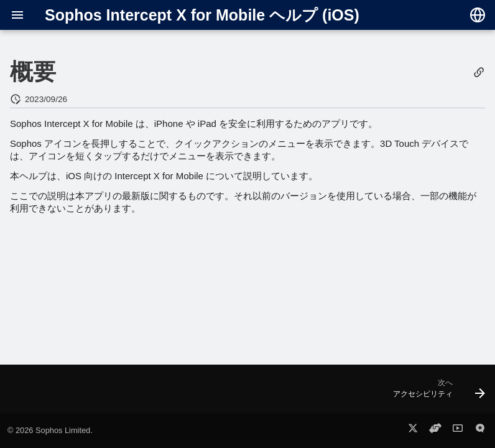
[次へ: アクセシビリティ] (436, 393)
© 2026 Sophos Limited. (50, 430)
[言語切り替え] (478, 15)
